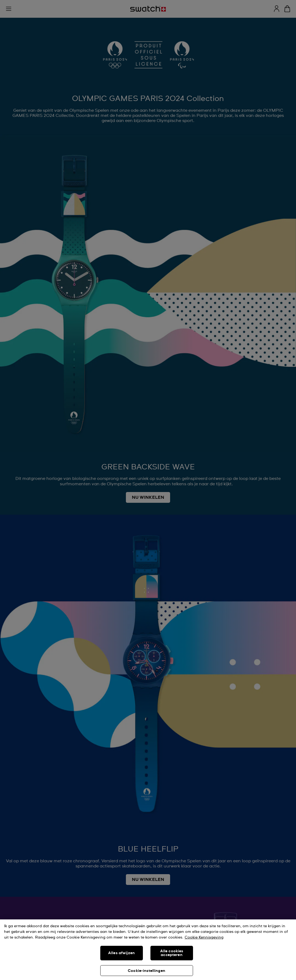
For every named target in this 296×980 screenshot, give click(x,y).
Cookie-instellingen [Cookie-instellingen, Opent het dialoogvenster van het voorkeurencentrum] (147, 971)
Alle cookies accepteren (172, 953)
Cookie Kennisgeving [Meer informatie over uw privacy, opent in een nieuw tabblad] (204, 937)
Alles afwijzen (121, 953)
